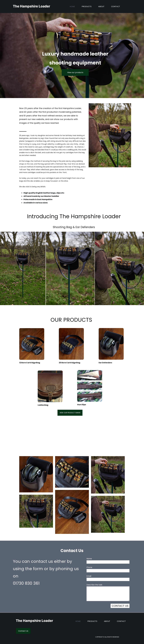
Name (89, 559)
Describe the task (94, 585)
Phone (89, 567)
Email (89, 576)
